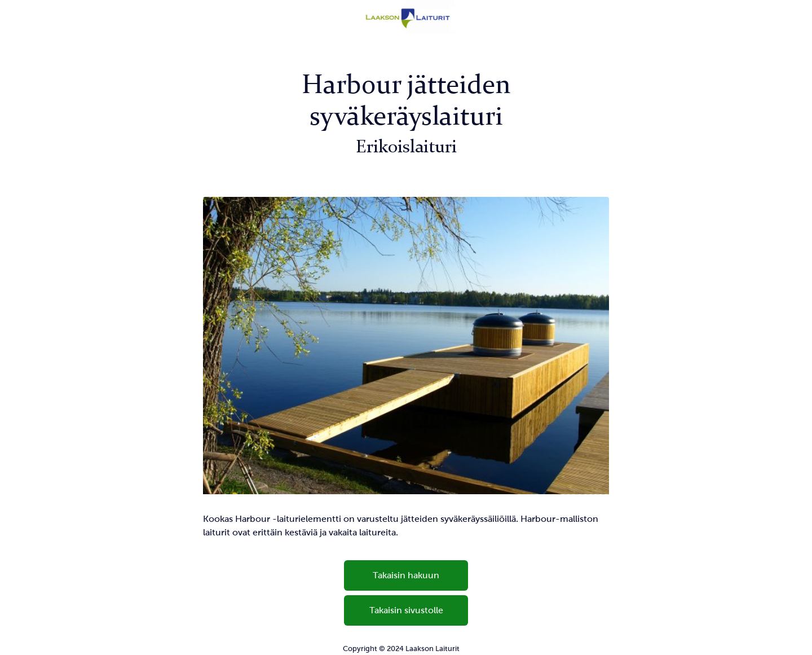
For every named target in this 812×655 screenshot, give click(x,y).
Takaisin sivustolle (406, 610)
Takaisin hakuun (406, 575)
